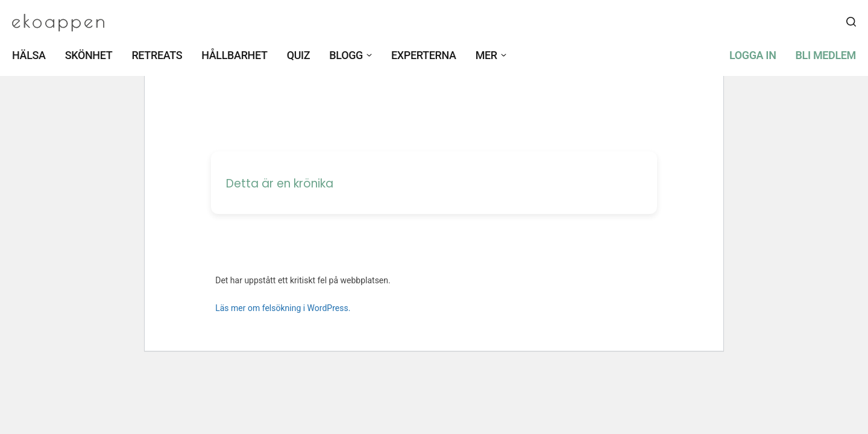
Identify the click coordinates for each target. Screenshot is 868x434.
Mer (486, 55)
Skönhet (89, 55)
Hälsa (29, 55)
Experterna (424, 55)
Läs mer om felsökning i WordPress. (283, 308)
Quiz (299, 55)
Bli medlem (826, 55)
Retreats (157, 55)
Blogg (346, 55)
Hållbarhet (234, 55)
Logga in (753, 55)
